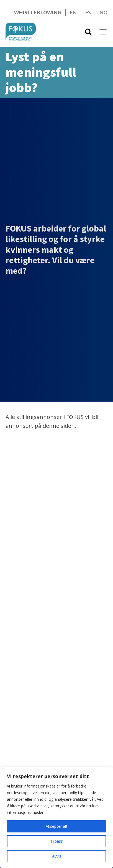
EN (73, 12)
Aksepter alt (57, 826)
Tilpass (57, 841)
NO (103, 12)
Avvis (57, 856)
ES (88, 12)
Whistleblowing (38, 12)
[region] (56, 818)
